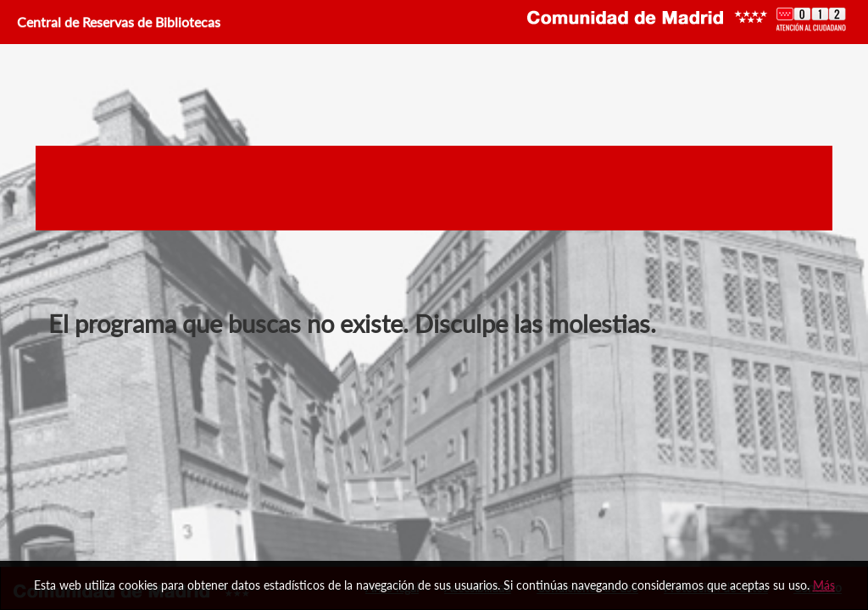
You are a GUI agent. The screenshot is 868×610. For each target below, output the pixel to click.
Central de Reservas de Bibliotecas (117, 22)
